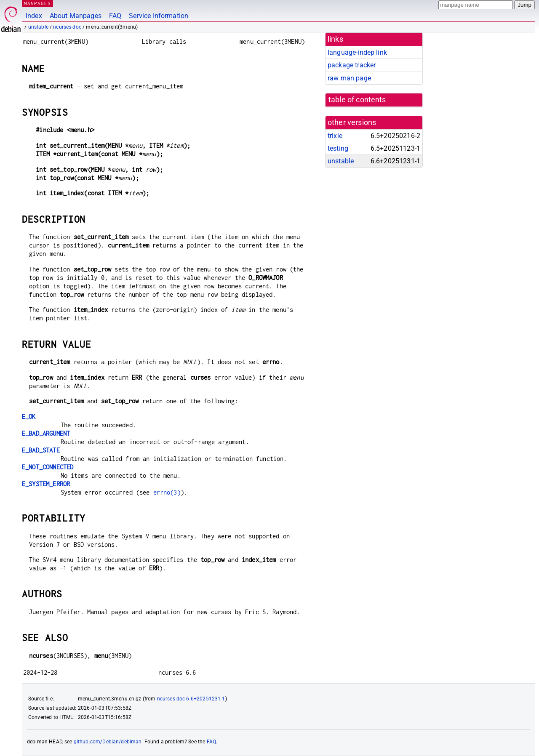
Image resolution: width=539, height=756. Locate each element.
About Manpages (76, 16)
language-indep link (357, 52)
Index (34, 16)
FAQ (115, 16)
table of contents (357, 100)
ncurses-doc (67, 27)
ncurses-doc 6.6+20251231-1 (191, 699)
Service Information (159, 16)
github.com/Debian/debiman (108, 742)
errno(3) (167, 492)
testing (338, 148)
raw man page (349, 78)
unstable (38, 27)
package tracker (352, 65)
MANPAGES (37, 3)
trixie (335, 136)
